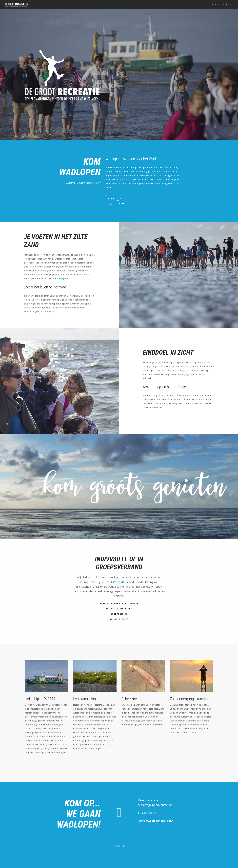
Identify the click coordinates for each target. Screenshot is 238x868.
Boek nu (228, 5)
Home (215, 5)
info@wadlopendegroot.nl (157, 821)
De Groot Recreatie (113, 582)
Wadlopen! (62, 279)
